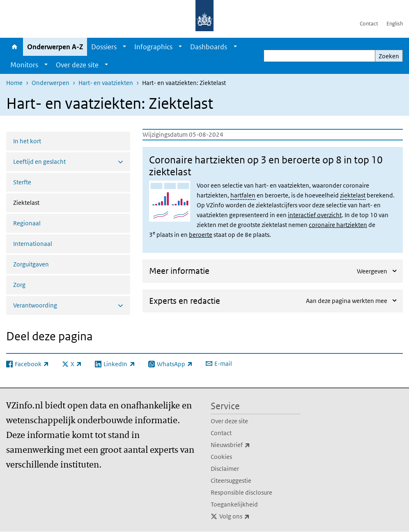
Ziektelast (48, 202)
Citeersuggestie (231, 480)
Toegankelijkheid (234, 504)
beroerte (201, 235)
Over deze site (77, 65)
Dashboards (209, 47)
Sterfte (22, 182)
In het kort (27, 141)
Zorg (19, 285)
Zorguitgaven (31, 264)
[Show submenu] (124, 47)
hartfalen (243, 195)
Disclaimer (225, 469)
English (395, 24)
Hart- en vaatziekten (106, 83)
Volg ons (253, 516)
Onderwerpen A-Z (55, 47)
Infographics (153, 47)
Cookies (221, 457)
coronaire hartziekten (338, 225)
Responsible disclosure (241, 492)
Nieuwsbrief (248, 445)
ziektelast (353, 195)
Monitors (24, 65)
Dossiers (104, 47)
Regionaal (27, 223)
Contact (369, 24)
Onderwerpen (51, 83)
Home (15, 47)
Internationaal (33, 244)
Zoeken (389, 56)
